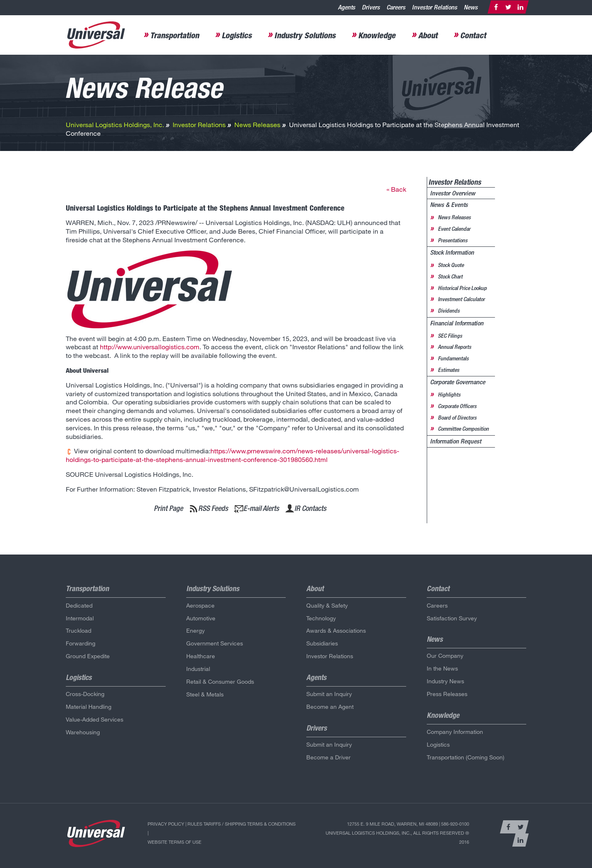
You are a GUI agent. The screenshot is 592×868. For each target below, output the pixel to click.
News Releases (257, 124)
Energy (195, 630)
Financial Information (457, 323)
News (471, 7)
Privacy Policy (166, 824)
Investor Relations (435, 7)
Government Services (215, 643)
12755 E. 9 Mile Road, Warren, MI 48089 (392, 824)
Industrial (198, 669)
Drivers (371, 7)
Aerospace (200, 605)
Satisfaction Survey (452, 618)
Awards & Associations (336, 630)
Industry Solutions (305, 35)
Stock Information (452, 252)
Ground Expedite (88, 656)
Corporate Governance (458, 382)
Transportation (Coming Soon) (466, 757)
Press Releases (447, 694)
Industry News (445, 681)
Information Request (456, 441)
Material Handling (89, 707)
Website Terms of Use (175, 842)
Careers (396, 7)
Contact (473, 35)
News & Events (449, 205)
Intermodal (80, 618)
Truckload (79, 630)
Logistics (237, 35)
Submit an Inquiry (329, 694)
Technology (321, 618)
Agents (347, 7)
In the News (442, 668)
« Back (396, 189)
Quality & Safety (327, 605)
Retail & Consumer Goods (220, 681)
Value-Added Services (95, 719)
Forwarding (81, 643)
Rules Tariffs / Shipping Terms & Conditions (242, 824)
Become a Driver (328, 757)
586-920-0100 (455, 824)
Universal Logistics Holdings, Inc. (115, 124)
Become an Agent (330, 707)
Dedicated (79, 605)
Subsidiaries (322, 643)
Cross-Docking (85, 694)
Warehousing (83, 732)
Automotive (201, 618)
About (428, 35)
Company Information (455, 732)
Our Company (445, 656)
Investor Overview (453, 193)
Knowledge (377, 35)
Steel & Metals (205, 694)
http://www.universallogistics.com (150, 347)
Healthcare (201, 656)
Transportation (175, 35)
